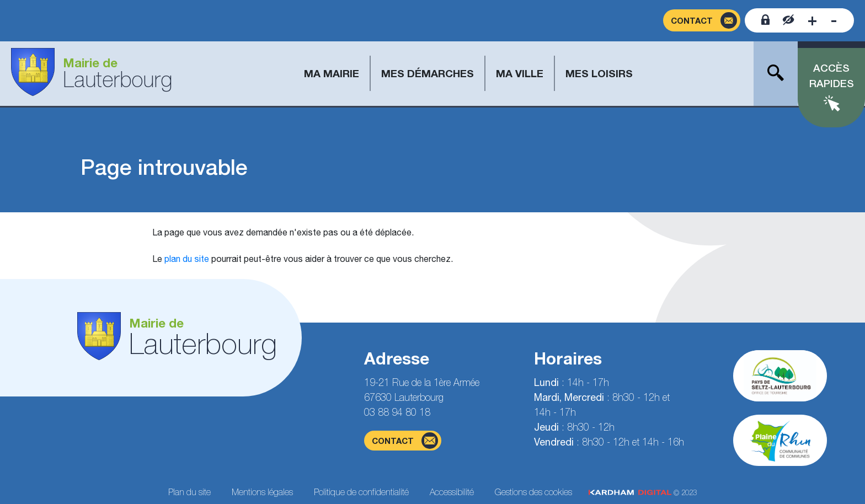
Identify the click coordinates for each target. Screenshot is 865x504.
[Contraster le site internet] (789, 20)
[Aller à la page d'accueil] (92, 74)
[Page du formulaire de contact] (702, 21)
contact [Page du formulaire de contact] (405, 441)
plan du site (187, 259)
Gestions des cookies (533, 492)
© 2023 (643, 493)
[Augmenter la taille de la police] (812, 20)
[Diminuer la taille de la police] (834, 20)
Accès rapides (832, 76)
